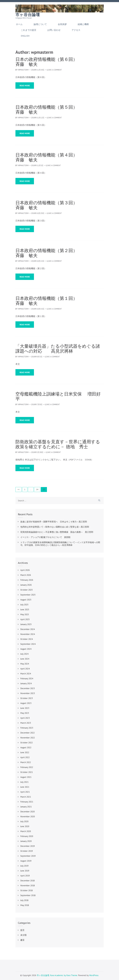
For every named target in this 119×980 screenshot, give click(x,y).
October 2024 (27, 639)
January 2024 (26, 683)
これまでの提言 (29, 30)
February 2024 (27, 679)
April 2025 (25, 619)
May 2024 (25, 664)
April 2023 (25, 718)
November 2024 (28, 634)
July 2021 (24, 782)
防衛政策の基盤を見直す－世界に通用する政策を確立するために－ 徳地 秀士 (58, 444)
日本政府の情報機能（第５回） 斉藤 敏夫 (57, 110)
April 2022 (25, 757)
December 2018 (28, 881)
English (25, 36)
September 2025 (28, 595)
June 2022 (25, 752)
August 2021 (26, 777)
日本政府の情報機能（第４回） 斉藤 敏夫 (57, 157)
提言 (22, 930)
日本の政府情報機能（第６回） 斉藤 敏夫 (57, 62)
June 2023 (25, 708)
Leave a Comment (54, 70)
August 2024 (26, 649)
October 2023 (27, 698)
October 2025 (27, 590)
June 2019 (25, 871)
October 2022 (27, 743)
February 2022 (27, 767)
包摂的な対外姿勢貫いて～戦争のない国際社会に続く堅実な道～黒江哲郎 (55, 527)
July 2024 (24, 654)
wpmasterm (23, 70)
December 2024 (28, 629)
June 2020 (25, 826)
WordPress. (94, 975)
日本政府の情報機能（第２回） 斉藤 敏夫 (57, 253)
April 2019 (25, 876)
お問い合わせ (54, 30)
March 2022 (26, 762)
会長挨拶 (62, 24)
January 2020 (26, 841)
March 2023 (26, 723)
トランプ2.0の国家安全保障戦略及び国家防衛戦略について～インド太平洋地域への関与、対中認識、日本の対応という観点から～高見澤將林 (60, 544)
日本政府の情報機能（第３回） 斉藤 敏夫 (57, 205)
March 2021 (26, 797)
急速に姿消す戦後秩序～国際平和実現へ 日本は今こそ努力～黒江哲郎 (54, 522)
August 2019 (26, 861)
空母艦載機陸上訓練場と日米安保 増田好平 (58, 396)
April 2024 (25, 669)
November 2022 (28, 738)
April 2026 (25, 570)
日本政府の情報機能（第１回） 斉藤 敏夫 (57, 301)
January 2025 (26, 624)
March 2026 (26, 575)
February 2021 (27, 802)
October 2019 (27, 851)
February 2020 (27, 836)
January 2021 (26, 807)
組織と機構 (83, 24)
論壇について (40, 24)
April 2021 (25, 792)
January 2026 (26, 585)
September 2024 (28, 644)
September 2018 (28, 895)
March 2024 (26, 674)
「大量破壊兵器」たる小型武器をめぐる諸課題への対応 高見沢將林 (58, 349)
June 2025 (25, 610)
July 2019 (24, 866)
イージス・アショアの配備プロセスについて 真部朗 (45, 537)
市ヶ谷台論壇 (28, 15)
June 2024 (25, 659)
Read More (25, 86)
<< (19, 489)
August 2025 (26, 600)
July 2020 (24, 821)
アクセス (76, 30)
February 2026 (27, 580)
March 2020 (26, 831)
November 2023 (28, 693)
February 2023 (27, 728)
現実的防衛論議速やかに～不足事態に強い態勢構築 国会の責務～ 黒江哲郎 (57, 532)
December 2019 (28, 846)
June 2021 (25, 787)
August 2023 (26, 703)
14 (38, 489)
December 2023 (28, 688)
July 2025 (24, 605)
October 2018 (27, 890)
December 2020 (28, 812)
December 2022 (28, 733)
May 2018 (25, 905)
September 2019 (28, 856)
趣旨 (22, 940)
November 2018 (28, 885)
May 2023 (25, 713)
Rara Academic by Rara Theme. (64, 975)
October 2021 (27, 772)
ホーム (19, 24)
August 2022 (26, 748)
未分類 (23, 935)
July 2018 (24, 900)
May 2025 (25, 614)
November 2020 (28, 817)
